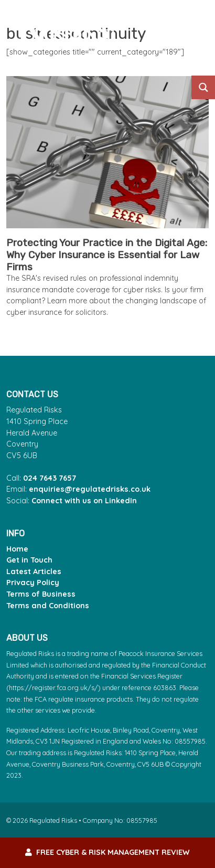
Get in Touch (29, 560)
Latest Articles (34, 571)
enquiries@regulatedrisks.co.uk (90, 489)
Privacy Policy (33, 583)
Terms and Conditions (48, 606)
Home (17, 549)
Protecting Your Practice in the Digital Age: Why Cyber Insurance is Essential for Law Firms (107, 255)
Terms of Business (41, 594)
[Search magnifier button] (203, 87)
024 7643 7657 (50, 478)
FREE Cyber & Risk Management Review (107, 852)
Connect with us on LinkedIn (84, 501)
